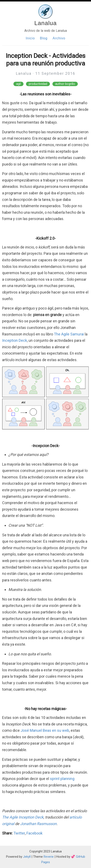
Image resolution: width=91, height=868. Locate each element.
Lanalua (46, 23)
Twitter (19, 833)
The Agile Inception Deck (23, 817)
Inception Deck (15, 340)
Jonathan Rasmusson (38, 824)
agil (18, 84)
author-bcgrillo (65, 84)
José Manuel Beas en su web (45, 730)
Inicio (30, 38)
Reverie (49, 857)
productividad (38, 84)
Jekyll (27, 857)
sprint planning (62, 779)
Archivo (59, 38)
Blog (44, 38)
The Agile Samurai (69, 334)
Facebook (34, 833)
